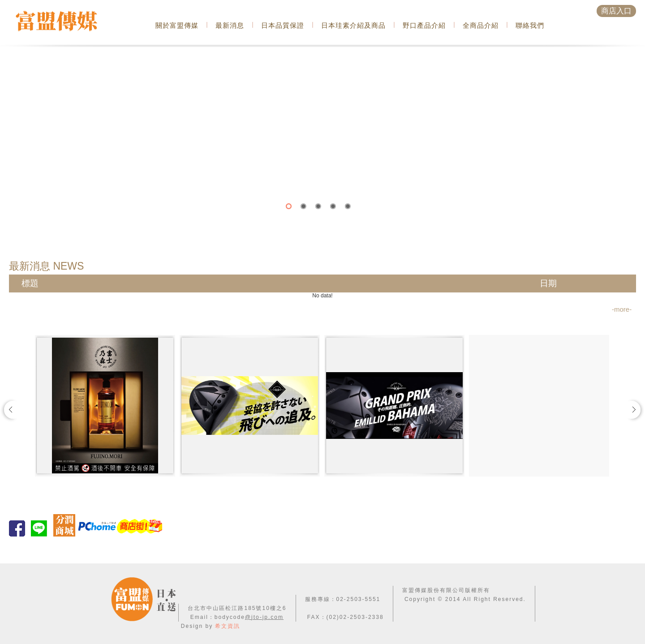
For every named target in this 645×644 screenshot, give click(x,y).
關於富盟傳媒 (177, 25)
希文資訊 (228, 626)
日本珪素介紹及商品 (353, 25)
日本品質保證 (283, 25)
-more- (622, 309)
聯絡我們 (530, 25)
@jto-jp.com (264, 617)
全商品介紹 (481, 25)
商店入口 (616, 11)
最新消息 (230, 25)
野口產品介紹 (424, 25)
